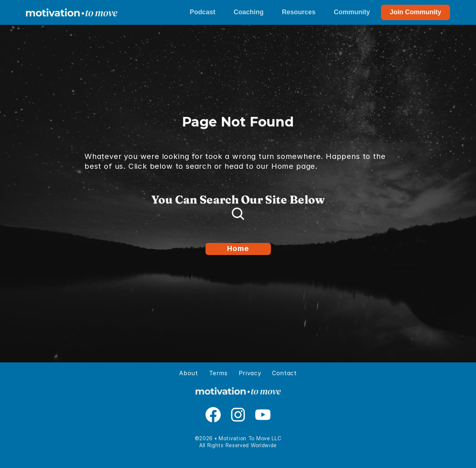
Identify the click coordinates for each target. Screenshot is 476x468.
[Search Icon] (238, 214)
